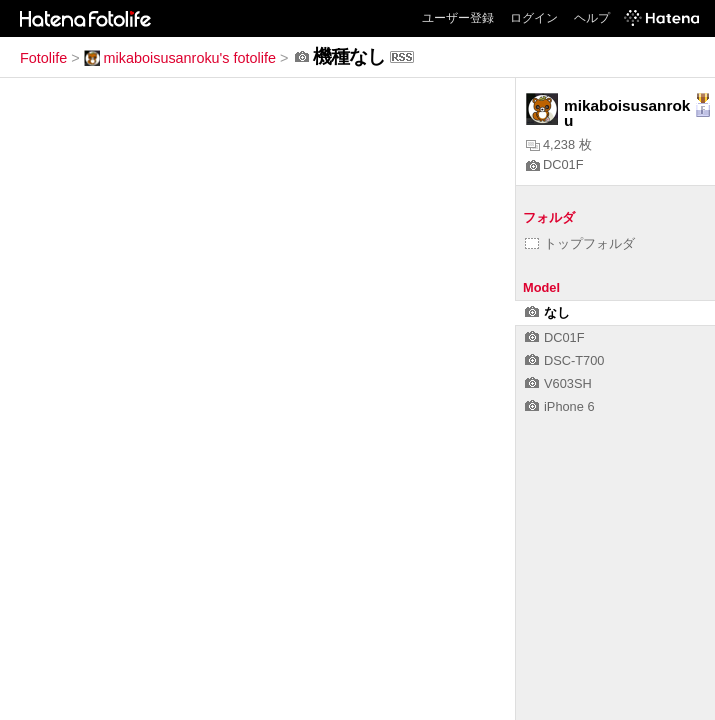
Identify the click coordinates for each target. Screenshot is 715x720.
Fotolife (43, 58)
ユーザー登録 (458, 18)
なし (547, 312)
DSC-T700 (564, 360)
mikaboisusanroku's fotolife (180, 58)
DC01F (555, 164)
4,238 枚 (559, 144)
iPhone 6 (560, 406)
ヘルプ (592, 18)
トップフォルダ (580, 243)
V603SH (558, 383)
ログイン (534, 18)
